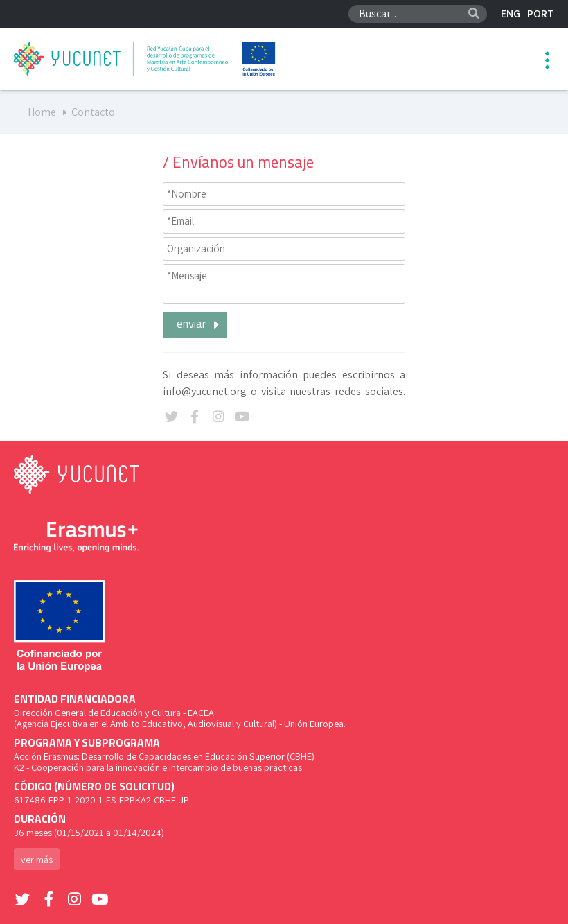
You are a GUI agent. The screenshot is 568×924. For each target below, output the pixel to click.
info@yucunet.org (205, 391)
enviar (200, 324)
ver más (37, 859)
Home (42, 112)
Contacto (93, 112)
